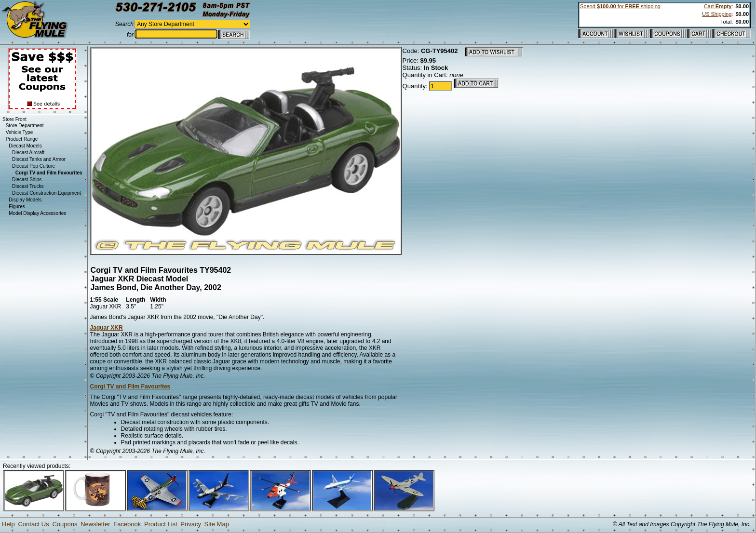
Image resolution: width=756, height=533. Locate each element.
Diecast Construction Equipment (47, 193)
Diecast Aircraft (28, 153)
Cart (718, 6)
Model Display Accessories (37, 213)
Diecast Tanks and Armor (39, 159)
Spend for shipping (620, 6)
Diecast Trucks (28, 186)
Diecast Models (25, 146)
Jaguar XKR (107, 328)
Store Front (14, 119)
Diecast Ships (27, 180)
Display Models (25, 200)
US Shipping (717, 14)
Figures (17, 207)
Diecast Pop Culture (34, 166)
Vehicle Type (20, 132)
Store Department (25, 126)
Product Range (22, 139)
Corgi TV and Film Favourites (130, 386)
